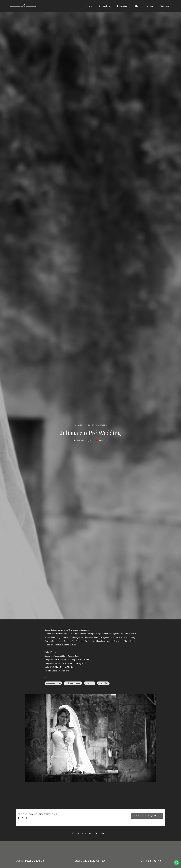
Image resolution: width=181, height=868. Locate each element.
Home (89, 6)
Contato (165, 6)
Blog (137, 6)
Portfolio (122, 6)
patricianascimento (73, 683)
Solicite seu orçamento (147, 816)
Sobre (150, 6)
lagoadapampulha (53, 683)
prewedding (103, 683)
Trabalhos (105, 6)
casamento (90, 683)
